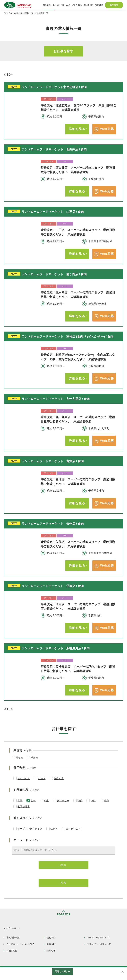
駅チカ (54, 829)
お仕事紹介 (12, 951)
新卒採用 (51, 944)
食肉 (33, 801)
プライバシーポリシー (98, 944)
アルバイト (24, 778)
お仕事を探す (63, 51)
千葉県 (34, 758)
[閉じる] (123, 972)
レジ (93, 801)
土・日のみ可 (74, 829)
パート (42, 778)
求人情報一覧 (13, 938)
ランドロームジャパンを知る (20, 944)
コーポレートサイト (97, 938)
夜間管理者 (24, 807)
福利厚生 (51, 938)
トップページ (10, 928)
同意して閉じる (63, 971)
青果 (20, 801)
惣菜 (80, 801)
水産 (46, 801)
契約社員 (59, 778)
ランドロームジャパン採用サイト (19, 13)
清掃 (106, 801)
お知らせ (51, 951)
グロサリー (63, 801)
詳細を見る (77, 129)
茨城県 (19, 758)
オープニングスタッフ (30, 829)
